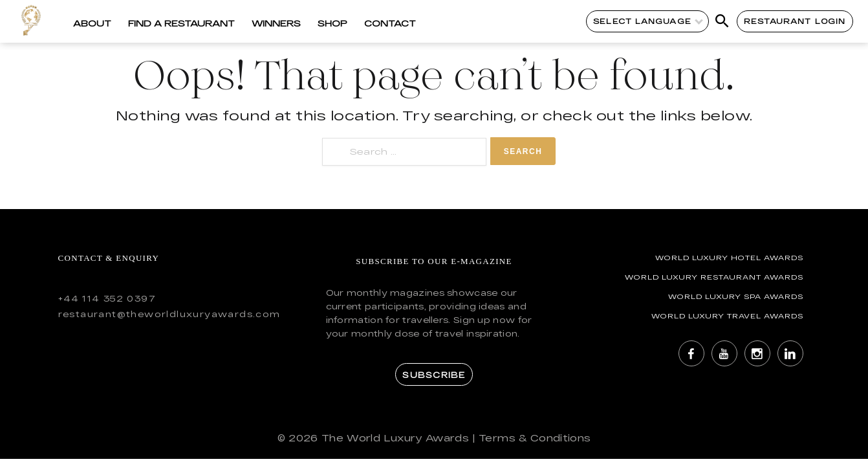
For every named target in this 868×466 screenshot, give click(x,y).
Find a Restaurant (181, 23)
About (92, 23)
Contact (390, 23)
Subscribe (434, 375)
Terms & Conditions (535, 438)
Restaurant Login (795, 21)
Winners (276, 23)
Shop (332, 23)
